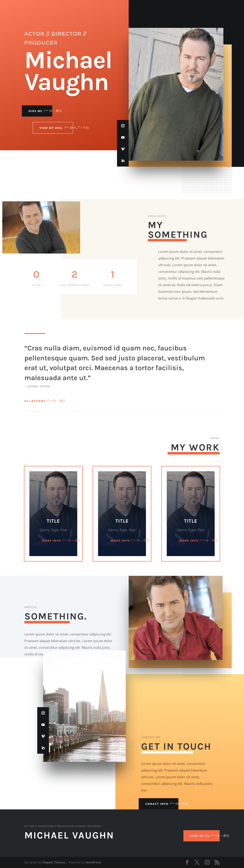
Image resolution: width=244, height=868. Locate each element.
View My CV (200, 836)
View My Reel (51, 128)
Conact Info (157, 804)
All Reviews (35, 401)
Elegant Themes (54, 862)
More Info (52, 540)
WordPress (93, 862)
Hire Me (35, 111)
